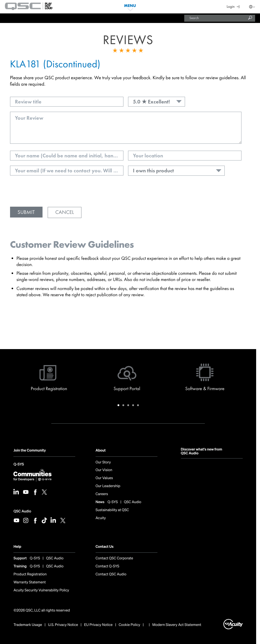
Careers (102, 494)
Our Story (103, 462)
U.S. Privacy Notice (63, 625)
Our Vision (104, 470)
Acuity (101, 518)
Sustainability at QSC (112, 510)
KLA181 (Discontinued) (55, 64)
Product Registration (30, 574)
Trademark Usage (28, 625)
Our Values (104, 478)
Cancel (64, 212)
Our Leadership (108, 486)
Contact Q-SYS (107, 566)
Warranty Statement (30, 582)
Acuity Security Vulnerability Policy (41, 590)
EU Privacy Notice (98, 625)
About (101, 450)
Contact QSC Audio (111, 574)
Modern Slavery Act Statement (177, 625)
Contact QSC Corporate (114, 558)
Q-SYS (19, 465)
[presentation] (49, 191)
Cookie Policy (129, 625)
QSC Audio (22, 511)
